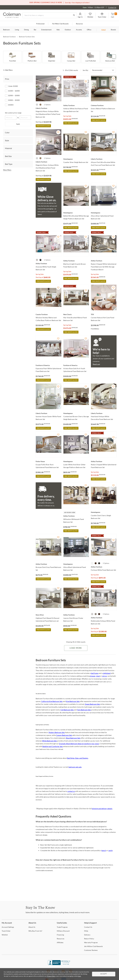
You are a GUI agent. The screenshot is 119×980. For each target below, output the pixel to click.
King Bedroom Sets (73, 701)
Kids (58, 30)
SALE (104, 30)
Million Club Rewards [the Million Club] (60, 24)
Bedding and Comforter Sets (53, 746)
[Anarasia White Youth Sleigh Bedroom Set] (49, 264)
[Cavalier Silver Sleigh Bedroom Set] (76, 159)
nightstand (107, 673)
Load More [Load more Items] (76, 648)
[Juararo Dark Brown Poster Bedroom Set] (76, 615)
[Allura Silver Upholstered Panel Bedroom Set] (104, 213)
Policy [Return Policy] (89, 939)
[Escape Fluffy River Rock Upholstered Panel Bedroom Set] (49, 461)
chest (98, 676)
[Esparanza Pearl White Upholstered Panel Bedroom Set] (49, 365)
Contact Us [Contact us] (112, 7)
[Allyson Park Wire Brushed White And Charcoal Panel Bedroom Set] (104, 159)
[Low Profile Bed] (91, 57)
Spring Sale (67, 116)
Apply (18, 124)
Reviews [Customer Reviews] (91, 950)
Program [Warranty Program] (91, 942)
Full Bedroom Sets (67, 710)
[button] (80, 15)
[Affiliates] (60, 942)
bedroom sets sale (75, 767)
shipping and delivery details (102, 809)
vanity (110, 850)
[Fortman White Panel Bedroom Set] (104, 567)
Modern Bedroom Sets (57, 732)
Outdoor (68, 30)
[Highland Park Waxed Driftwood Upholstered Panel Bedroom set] (49, 615)
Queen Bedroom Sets (92, 704)
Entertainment (46, 30)
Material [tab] (8, 148)
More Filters (7, 170)
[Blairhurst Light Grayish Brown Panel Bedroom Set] (76, 261)
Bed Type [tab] (9, 164)
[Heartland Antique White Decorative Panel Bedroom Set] (104, 413)
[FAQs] (86, 931)
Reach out (96, 364)
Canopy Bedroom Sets (64, 735)
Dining (26, 30)
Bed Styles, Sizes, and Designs (78, 758)
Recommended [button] (97, 70)
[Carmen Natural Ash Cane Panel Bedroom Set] (104, 314)
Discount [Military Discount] (63, 931)
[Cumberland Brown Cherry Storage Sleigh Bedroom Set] (76, 413)
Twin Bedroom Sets (84, 710)
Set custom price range (13, 113)
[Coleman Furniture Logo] (12, 17)
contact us (71, 791)
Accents (79, 30)
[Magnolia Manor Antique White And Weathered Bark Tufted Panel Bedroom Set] (49, 108)
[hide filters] (9, 70)
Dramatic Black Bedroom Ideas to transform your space (79, 744)
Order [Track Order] (6, 931)
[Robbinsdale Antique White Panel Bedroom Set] (104, 618)
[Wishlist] (5, 935)
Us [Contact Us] (88, 927)
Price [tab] (7, 79)
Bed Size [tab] (8, 156)
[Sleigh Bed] (51, 57)
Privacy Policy (51, 976)
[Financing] (60, 935)
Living (17, 30)
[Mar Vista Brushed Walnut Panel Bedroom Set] (76, 314)
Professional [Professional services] (40, 24)
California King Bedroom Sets (52, 701)
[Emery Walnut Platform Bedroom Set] (104, 105)
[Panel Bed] (12, 57)
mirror (105, 676)
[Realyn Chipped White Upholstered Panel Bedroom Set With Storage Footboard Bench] (104, 261)
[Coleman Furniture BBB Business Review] (59, 964)
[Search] (50, 15)
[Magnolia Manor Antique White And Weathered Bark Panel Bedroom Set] (49, 162)
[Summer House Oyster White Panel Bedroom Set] (49, 413)
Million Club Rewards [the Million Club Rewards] (93, 946)
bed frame (95, 673)
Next (114, 56)
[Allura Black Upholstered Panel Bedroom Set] (76, 564)
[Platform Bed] (32, 57)
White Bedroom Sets (49, 741)
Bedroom (6, 30)
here (79, 976)
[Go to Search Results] (74, 15)
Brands (113, 30)
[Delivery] (87, 935)
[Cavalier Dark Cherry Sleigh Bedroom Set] (104, 512)
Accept (104, 974)
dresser (93, 676)
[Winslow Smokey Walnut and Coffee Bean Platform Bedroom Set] (49, 314)
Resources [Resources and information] (79, 24)
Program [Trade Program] (62, 927)
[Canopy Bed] (71, 57)
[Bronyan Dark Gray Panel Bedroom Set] (49, 564)
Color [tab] (7, 132)
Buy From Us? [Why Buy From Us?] (35, 931)
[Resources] (61, 939)
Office (89, 30)
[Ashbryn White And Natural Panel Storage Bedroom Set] (76, 105)
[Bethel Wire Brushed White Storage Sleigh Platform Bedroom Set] (76, 213)
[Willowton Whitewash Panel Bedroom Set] (76, 516)
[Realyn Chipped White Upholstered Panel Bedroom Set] (104, 461)
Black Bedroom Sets (73, 738)
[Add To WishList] (58, 79)
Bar (35, 30)
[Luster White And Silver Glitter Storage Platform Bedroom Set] (76, 461)
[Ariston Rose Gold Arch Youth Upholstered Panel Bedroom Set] (76, 365)
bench (104, 850)
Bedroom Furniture (9, 37)
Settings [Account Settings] (8, 927)
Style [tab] (7, 140)
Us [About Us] (32, 927)
